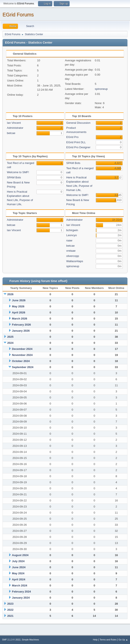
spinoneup (101, 89)
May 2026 (18, 306)
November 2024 (22, 355)
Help (95, 640)
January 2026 (21, 331)
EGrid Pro (72, 137)
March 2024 (20, 585)
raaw (69, 240)
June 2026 (19, 300)
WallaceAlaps (75, 261)
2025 (10, 337)
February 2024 (21, 592)
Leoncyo (71, 235)
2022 (10, 610)
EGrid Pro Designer (78, 147)
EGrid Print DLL (76, 142)
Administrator (15, 128)
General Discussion (78, 123)
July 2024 (18, 561)
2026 (10, 294)
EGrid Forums (18, 15)
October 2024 (21, 361)
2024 (10, 343)
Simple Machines (30, 640)
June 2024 (19, 567)
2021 (10, 616)
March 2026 (20, 319)
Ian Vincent (14, 123)
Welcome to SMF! (18, 172)
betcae (11, 133)
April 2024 (19, 579)
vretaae (71, 251)
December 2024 (22, 349)
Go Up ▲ (123, 640)
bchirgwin (72, 230)
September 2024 (23, 367)
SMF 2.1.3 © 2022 (11, 640)
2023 (10, 604)
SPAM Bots (14, 177)
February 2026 (21, 325)
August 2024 (20, 555)
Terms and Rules (108, 640)
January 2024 (21, 598)
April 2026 (19, 312)
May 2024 (18, 573)
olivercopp (73, 256)
